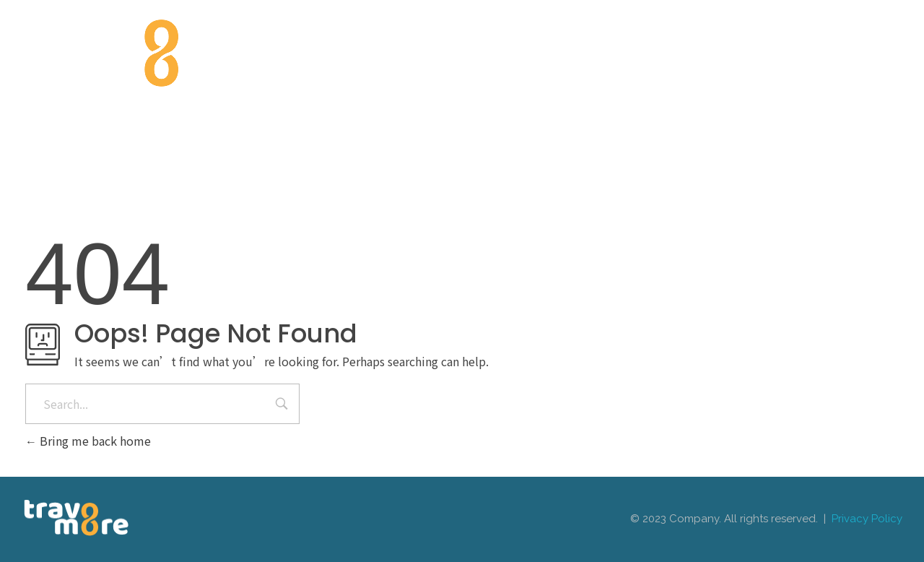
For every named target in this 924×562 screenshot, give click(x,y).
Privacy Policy (867, 519)
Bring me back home (88, 441)
